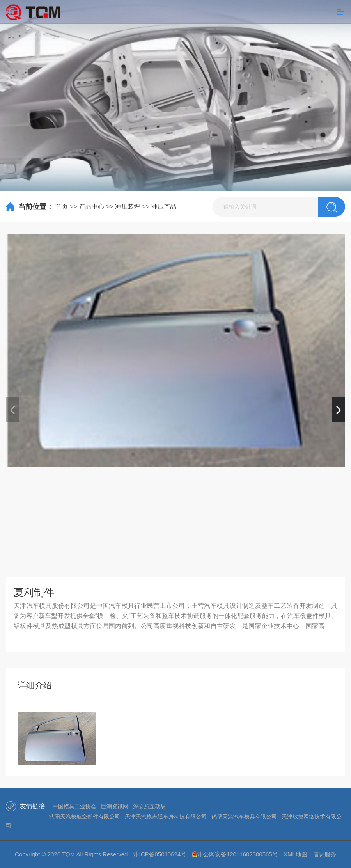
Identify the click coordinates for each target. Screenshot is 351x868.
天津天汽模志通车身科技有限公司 (166, 817)
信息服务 (324, 854)
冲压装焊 (128, 207)
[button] (339, 410)
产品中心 (92, 207)
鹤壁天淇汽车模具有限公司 (244, 817)
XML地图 (295, 854)
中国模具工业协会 (74, 806)
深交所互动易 (149, 806)
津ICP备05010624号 (160, 854)
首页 (62, 207)
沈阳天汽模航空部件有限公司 (85, 817)
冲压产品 (164, 207)
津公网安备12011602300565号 (238, 854)
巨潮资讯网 (115, 806)
